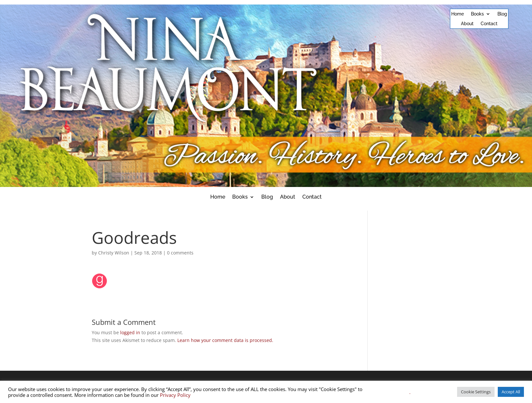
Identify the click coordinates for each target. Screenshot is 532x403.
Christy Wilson (114, 253)
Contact (489, 24)
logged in (130, 332)
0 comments (180, 253)
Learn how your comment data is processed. (225, 340)
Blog (502, 14)
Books (477, 14)
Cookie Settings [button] (476, 392)
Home (458, 14)
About (467, 24)
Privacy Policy (175, 395)
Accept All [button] (511, 392)
